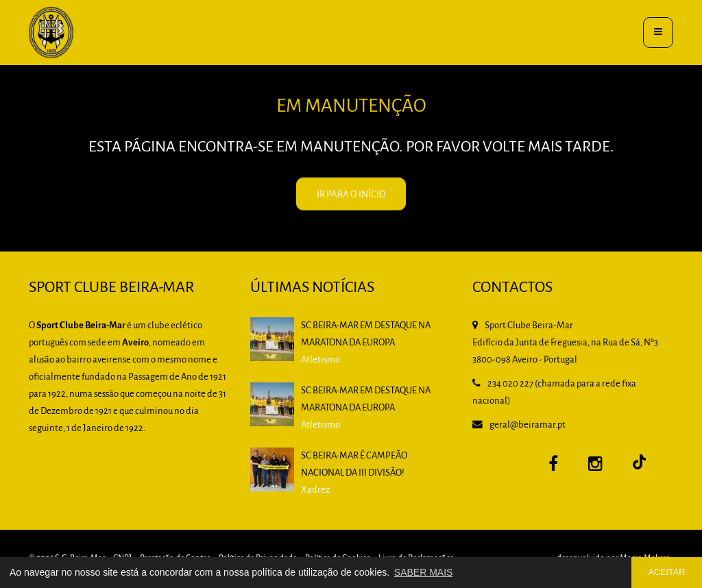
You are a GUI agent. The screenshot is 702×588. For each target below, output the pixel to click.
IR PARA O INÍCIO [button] (351, 195)
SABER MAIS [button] (424, 572)
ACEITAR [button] (667, 572)
